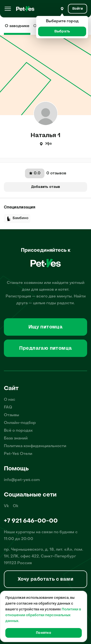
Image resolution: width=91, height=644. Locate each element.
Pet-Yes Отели (18, 454)
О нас (10, 400)
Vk (6, 506)
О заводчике (17, 26)
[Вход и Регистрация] (78, 9)
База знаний (16, 438)
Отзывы (12, 415)
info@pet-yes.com (22, 480)
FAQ (8, 407)
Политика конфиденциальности (35, 446)
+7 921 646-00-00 (31, 521)
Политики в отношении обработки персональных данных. (43, 615)
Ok (16, 506)
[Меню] (8, 9)
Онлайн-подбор (20, 423)
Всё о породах (18, 431)
